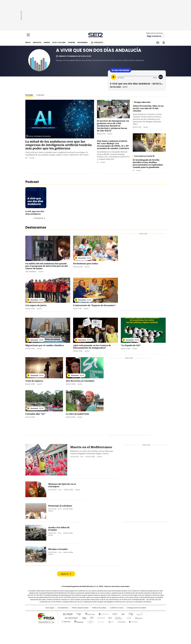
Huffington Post (70, 618)
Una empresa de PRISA (46, 616)
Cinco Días (100, 618)
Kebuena (138, 618)
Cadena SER (96, 35)
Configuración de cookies (136, 608)
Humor (47, 42)
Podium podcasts (90, 621)
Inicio (28, 42)
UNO (83, 618)
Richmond (66, 621)
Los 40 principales (78, 614)
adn (131, 614)
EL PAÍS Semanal (118, 618)
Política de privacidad (80, 608)
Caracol (139, 614)
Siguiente (65, 574)
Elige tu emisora (154, 36)
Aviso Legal (50, 608)
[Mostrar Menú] (28, 35)
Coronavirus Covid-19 (144, 156)
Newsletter (158, 43)
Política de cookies (99, 608)
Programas (83, 42)
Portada (29, 95)
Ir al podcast (38, 218)
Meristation (133, 621)
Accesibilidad (63, 608)
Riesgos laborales (142, 102)
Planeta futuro (128, 618)
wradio (91, 618)
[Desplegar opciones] (161, 77)
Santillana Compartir (102, 614)
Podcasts (99, 42)
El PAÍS (67, 614)
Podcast (40, 95)
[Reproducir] (114, 77)
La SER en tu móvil (117, 608)
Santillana (89, 614)
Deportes (37, 42)
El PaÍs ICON (100, 621)
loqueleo (121, 621)
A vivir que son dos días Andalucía (35, 213)
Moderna (78, 621)
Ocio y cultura (59, 42)
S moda (110, 621)
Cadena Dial (109, 618)
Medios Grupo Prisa (46, 622)
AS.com (122, 614)
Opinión (72, 42)
